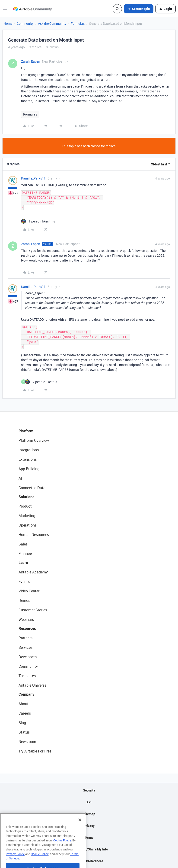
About (24, 704)
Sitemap (89, 814)
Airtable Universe (32, 685)
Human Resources (34, 535)
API (89, 802)
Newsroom (27, 742)
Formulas (78, 23)
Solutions (26, 497)
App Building (29, 469)
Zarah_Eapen (31, 61)
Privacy (89, 826)
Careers (25, 713)
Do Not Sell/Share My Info (89, 849)
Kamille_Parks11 (33, 178)
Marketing (27, 516)
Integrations (29, 450)
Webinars (26, 619)
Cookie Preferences (89, 861)
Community (25, 23)
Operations (28, 525)
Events (24, 582)
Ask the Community (52, 23)
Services (25, 647)
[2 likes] (39, 382)
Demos (24, 600)
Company (26, 694)
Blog (22, 723)
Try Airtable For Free (35, 751)
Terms (89, 837)
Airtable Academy (33, 572)
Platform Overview (34, 440)
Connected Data (32, 488)
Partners (25, 638)
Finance (25, 554)
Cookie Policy (62, 852)
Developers (28, 657)
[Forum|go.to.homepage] (32, 9)
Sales (23, 544)
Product (25, 506)
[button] (5, 10)
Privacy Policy (15, 866)
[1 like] (38, 221)
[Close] (80, 832)
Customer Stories (33, 610)
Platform (26, 431)
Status (24, 732)
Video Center (29, 591)
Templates (27, 676)
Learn (23, 563)
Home (8, 23)
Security (89, 790)
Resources (27, 628)
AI (20, 478)
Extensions (28, 459)
